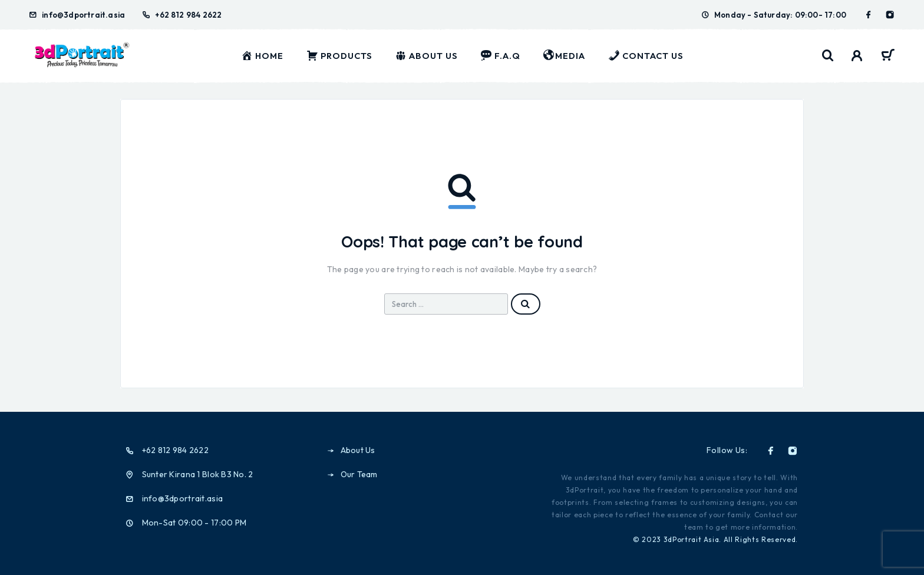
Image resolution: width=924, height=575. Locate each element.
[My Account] (857, 56)
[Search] (828, 56)
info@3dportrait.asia (83, 15)
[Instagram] (890, 15)
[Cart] (888, 57)
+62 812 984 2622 (188, 15)
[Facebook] (869, 15)
